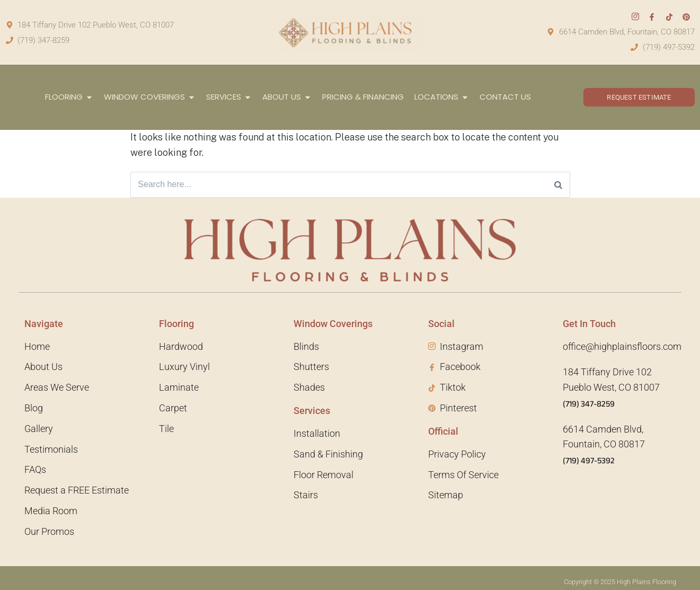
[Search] (558, 185)
